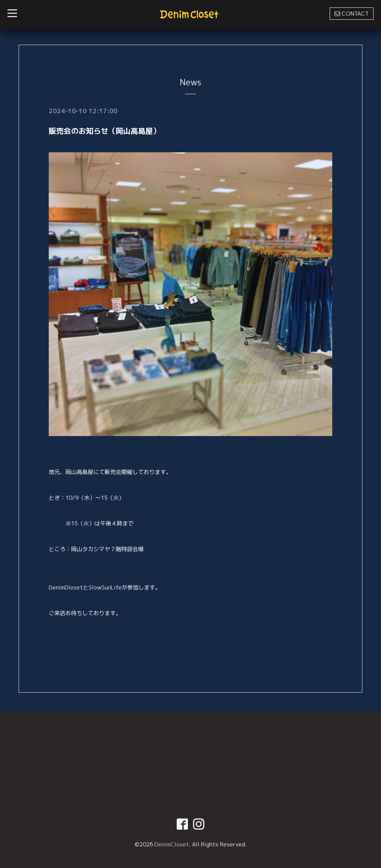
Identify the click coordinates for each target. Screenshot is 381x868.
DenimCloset (172, 844)
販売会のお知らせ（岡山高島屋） (105, 131)
